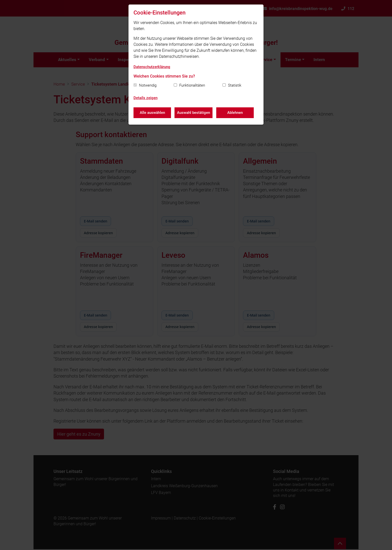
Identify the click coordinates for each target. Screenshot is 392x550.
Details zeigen (145, 98)
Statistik (235, 85)
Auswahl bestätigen (194, 113)
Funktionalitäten (192, 85)
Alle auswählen (152, 113)
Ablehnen (235, 113)
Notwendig (148, 85)
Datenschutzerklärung (152, 67)
